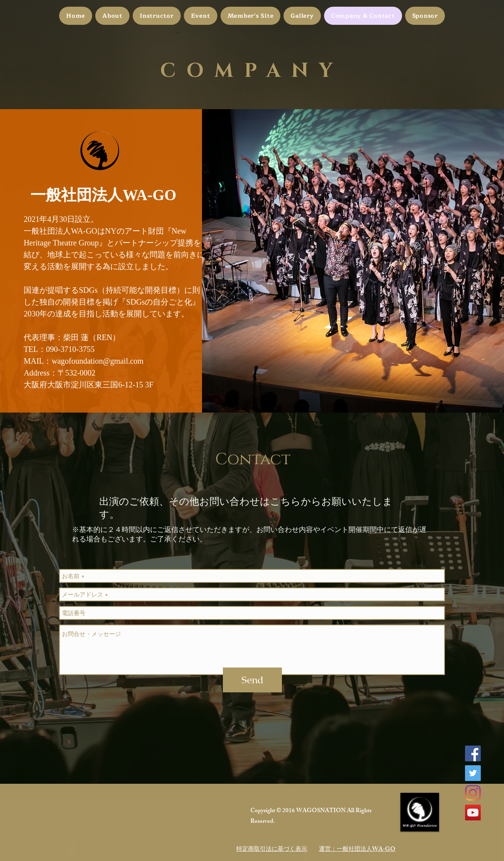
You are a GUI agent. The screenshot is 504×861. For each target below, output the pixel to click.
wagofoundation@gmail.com (97, 361)
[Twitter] (473, 773)
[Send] (252, 680)
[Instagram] (473, 793)
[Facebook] (473, 753)
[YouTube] (473, 813)
